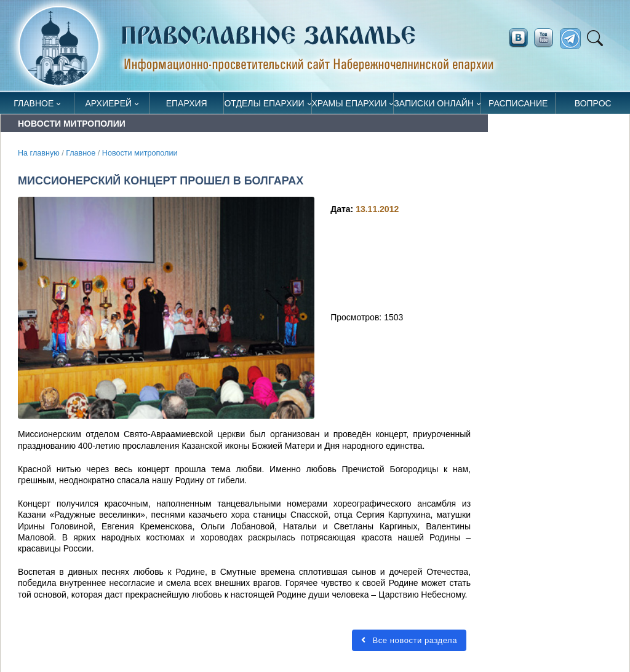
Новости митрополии (140, 153)
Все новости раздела (409, 640)
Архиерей (109, 103)
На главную (39, 153)
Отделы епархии (264, 103)
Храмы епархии (349, 103)
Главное (34, 103)
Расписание (518, 103)
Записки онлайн (434, 103)
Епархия (187, 103)
